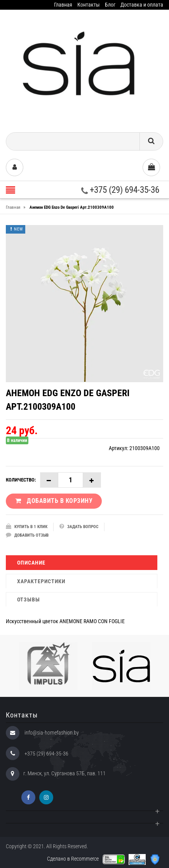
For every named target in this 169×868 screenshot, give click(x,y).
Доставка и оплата (142, 5)
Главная (63, 5)
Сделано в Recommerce (73, 859)
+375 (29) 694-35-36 (120, 190)
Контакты (89, 5)
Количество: (21, 480)
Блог (110, 5)
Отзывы (29, 599)
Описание (31, 563)
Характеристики (41, 581)
